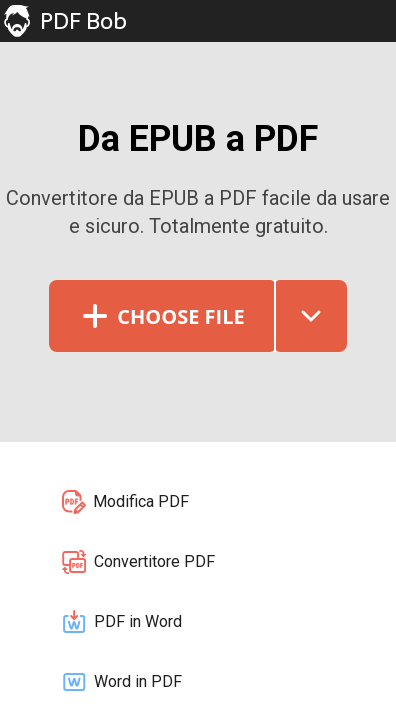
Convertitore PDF (137, 562)
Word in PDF (121, 682)
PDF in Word (121, 622)
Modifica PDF (124, 502)
